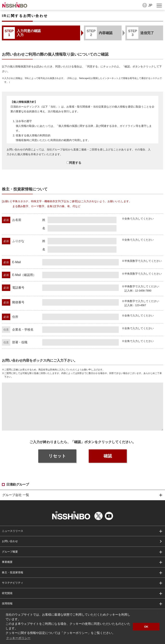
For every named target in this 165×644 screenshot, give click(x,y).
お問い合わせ (10, 541)
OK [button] (146, 627)
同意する (74, 163)
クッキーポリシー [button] (18, 638)
